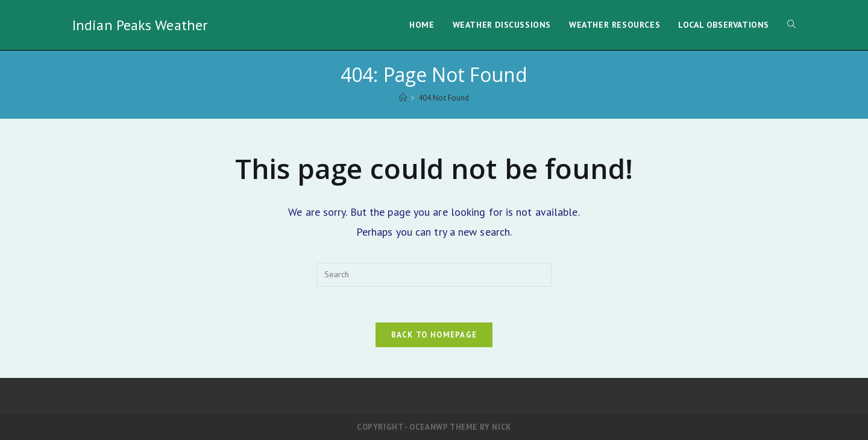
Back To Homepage (434, 335)
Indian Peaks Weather (140, 25)
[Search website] (791, 25)
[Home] (403, 98)
